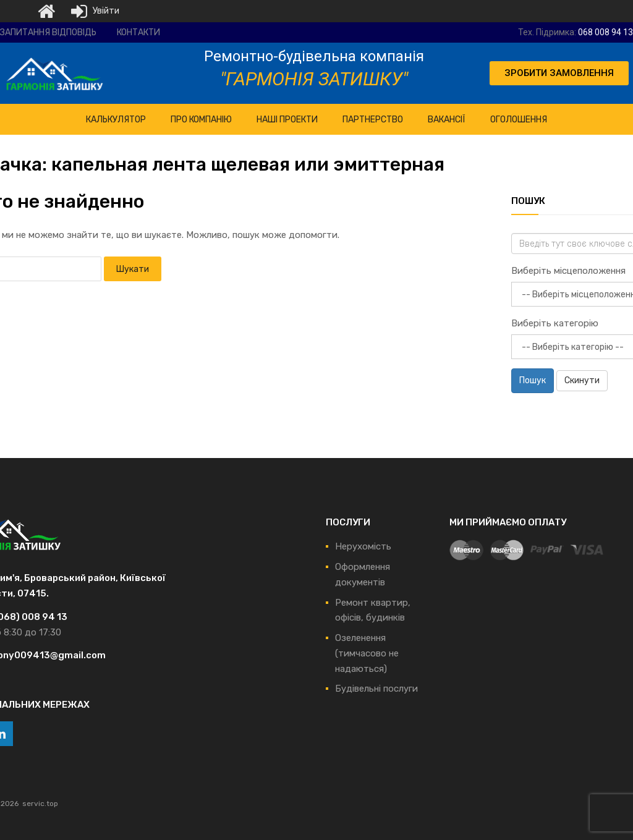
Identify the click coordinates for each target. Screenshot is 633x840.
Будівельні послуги (376, 689)
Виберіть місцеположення (568, 271)
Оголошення (519, 120)
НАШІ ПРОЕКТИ (287, 120)
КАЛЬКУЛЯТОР (116, 120)
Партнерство (373, 120)
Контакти (138, 32)
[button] (559, 73)
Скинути (582, 380)
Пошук (533, 380)
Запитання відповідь (48, 32)
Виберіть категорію (555, 323)
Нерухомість (363, 546)
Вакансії (447, 120)
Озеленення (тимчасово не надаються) (367, 653)
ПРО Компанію (201, 120)
